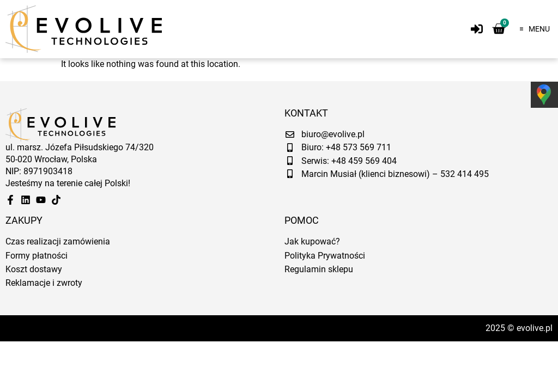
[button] (532, 29)
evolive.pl (535, 328)
